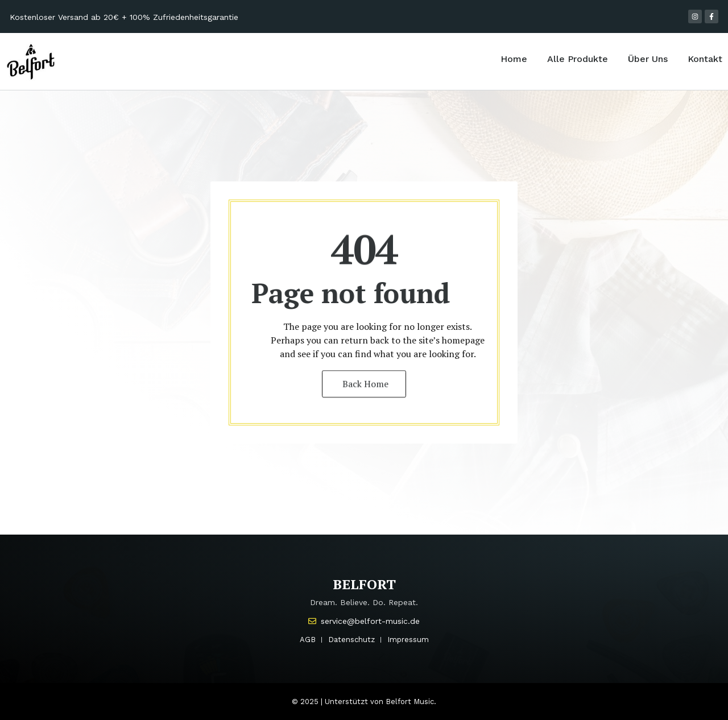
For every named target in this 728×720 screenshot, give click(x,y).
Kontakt (705, 59)
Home (514, 59)
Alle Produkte (578, 59)
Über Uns (648, 59)
